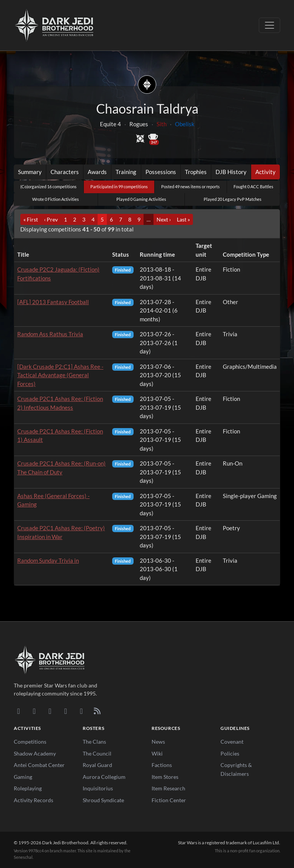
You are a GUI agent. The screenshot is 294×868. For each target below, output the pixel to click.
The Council (97, 753)
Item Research (168, 788)
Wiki (157, 753)
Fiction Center (169, 800)
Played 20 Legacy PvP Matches (233, 199)
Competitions (30, 742)
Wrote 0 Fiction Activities (56, 199)
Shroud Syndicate (103, 800)
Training (126, 172)
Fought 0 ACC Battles (253, 186)
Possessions (161, 172)
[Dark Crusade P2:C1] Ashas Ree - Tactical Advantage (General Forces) (60, 375)
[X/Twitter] (81, 711)
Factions (162, 765)
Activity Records (33, 800)
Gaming (23, 777)
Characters (65, 172)
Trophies (196, 172)
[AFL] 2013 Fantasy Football (53, 302)
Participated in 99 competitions (119, 186)
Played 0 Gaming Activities (141, 199)
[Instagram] (66, 711)
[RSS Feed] (97, 711)
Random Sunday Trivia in (48, 560)
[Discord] (19, 711)
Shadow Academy (35, 753)
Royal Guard (97, 765)
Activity (265, 172)
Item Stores (165, 777)
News (158, 742)
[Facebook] (50, 711)
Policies (230, 753)
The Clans (94, 742)
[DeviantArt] (34, 711)
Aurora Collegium (104, 777)
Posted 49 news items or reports (190, 186)
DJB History (231, 172)
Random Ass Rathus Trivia (50, 334)
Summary (30, 172)
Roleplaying (28, 788)
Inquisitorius (98, 788)
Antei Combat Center (39, 765)
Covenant (232, 742)
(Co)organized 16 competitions (48, 186)
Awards (97, 172)
